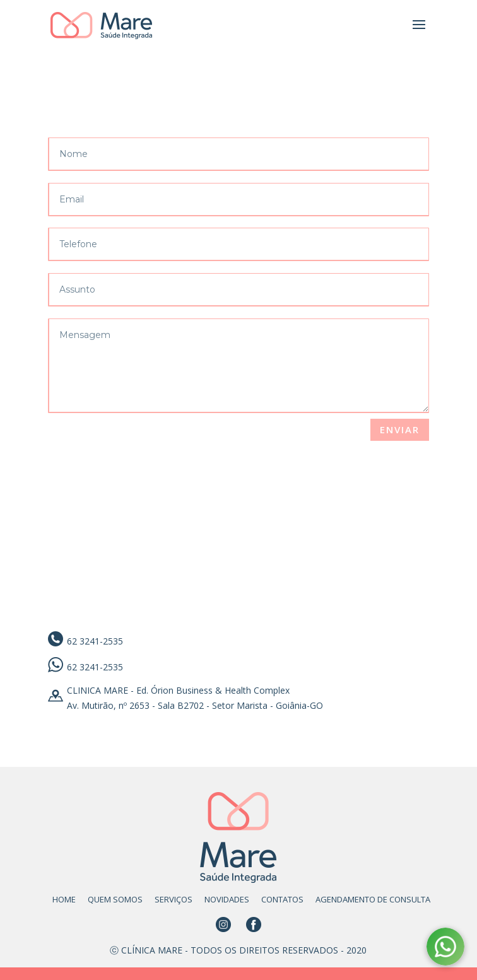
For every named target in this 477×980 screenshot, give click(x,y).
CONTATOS (282, 899)
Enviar (400, 429)
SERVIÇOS (174, 899)
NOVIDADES (227, 899)
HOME (64, 899)
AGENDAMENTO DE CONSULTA (373, 899)
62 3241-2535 (95, 641)
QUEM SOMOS (115, 899)
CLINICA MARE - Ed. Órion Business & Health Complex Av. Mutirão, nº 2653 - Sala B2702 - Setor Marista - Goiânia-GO (195, 698)
